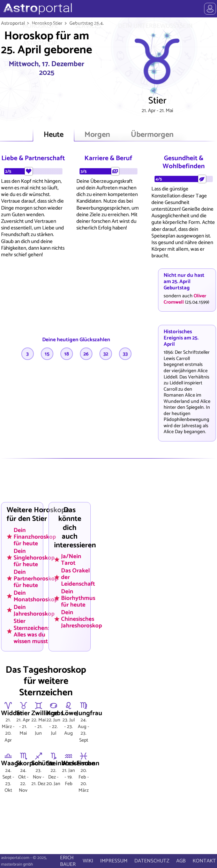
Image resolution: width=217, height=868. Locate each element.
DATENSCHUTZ (152, 861)
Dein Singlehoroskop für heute (34, 557)
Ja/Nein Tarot (71, 560)
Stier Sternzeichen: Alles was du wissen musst (31, 631)
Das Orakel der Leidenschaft (78, 577)
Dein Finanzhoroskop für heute (35, 537)
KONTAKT (204, 861)
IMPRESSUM (114, 861)
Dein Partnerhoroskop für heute (36, 578)
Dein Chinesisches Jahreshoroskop (81, 619)
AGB (181, 861)
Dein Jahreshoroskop (34, 610)
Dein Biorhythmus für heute (78, 598)
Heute (54, 135)
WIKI (88, 861)
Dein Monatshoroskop (36, 596)
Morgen (97, 135)
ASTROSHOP (40, 44)
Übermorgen (152, 135)
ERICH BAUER (68, 861)
